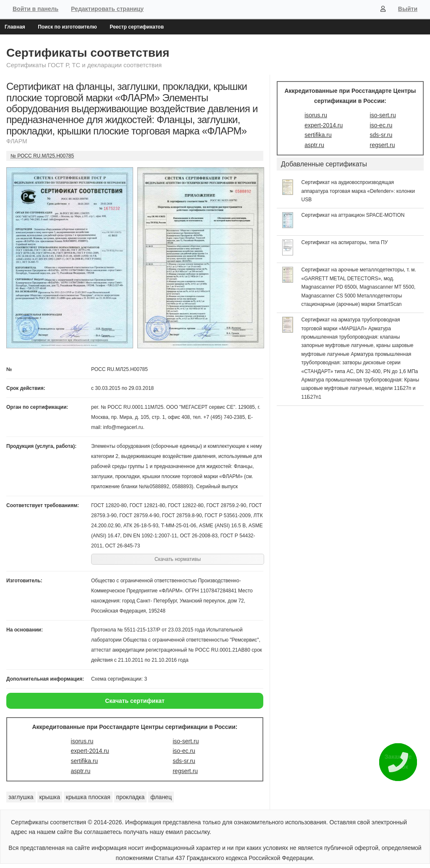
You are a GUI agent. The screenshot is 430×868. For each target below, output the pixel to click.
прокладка (131, 797)
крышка (50, 797)
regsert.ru (185, 771)
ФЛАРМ (17, 141)
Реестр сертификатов (137, 27)
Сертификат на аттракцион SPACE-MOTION (353, 215)
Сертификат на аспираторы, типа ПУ (345, 242)
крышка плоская (88, 797)
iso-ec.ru (184, 751)
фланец (161, 797)
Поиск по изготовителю (67, 27)
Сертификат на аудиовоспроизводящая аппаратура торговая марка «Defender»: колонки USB (358, 191)
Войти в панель (35, 9)
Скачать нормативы (178, 559)
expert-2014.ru (90, 751)
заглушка (21, 797)
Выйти (408, 9)
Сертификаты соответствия (88, 53)
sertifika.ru (85, 761)
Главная (15, 27)
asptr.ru (81, 771)
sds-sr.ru (184, 761)
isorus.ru (82, 741)
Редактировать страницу (107, 9)
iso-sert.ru (186, 741)
